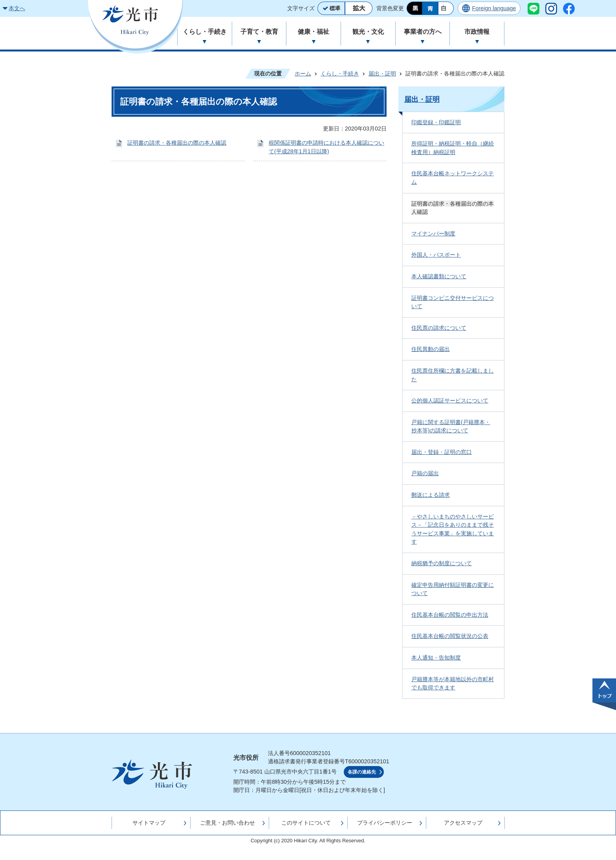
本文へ (17, 8)
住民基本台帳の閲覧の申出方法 (450, 615)
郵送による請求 (431, 495)
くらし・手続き (340, 74)
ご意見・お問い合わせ (227, 823)
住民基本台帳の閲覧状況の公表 (450, 636)
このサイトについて (306, 823)
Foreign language (494, 8)
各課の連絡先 (362, 772)
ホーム (303, 74)
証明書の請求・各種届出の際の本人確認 (177, 143)
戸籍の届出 (425, 473)
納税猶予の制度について (442, 563)
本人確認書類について (439, 276)
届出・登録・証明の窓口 (442, 452)
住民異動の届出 (431, 349)
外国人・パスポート (436, 255)
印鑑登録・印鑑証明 (436, 122)
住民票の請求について (439, 328)
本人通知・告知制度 (436, 658)
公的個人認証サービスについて (450, 401)
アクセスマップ (463, 823)
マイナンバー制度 (433, 233)
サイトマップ (149, 823)
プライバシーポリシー (385, 823)
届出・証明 (382, 74)
